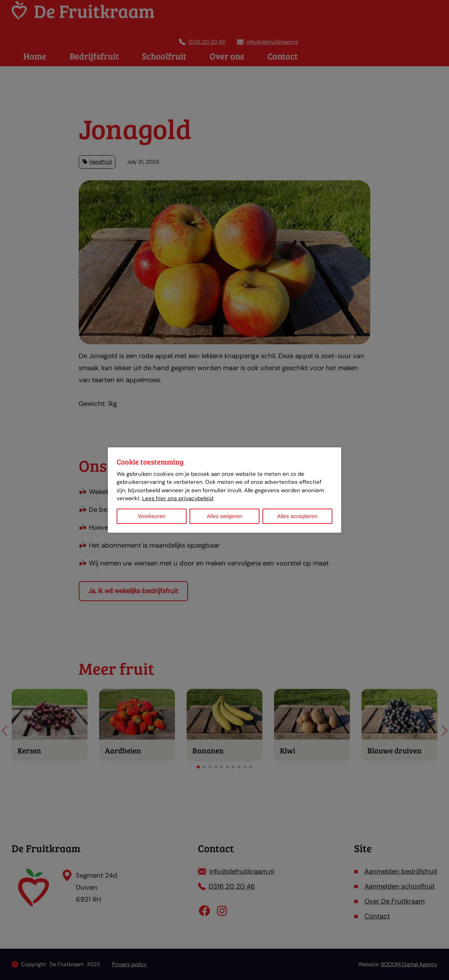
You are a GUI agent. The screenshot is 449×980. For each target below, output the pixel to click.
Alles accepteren (298, 516)
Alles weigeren (224, 516)
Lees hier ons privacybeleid (178, 498)
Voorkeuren (152, 516)
